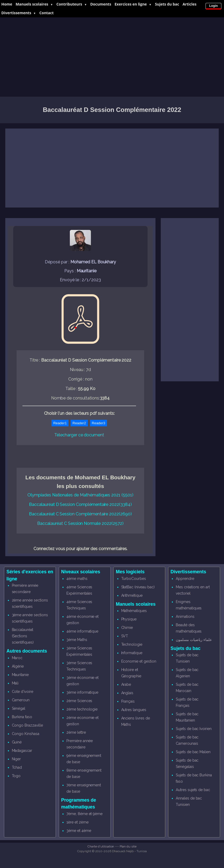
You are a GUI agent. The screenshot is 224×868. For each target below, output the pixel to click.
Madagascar (22, 751)
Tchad (17, 767)
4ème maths (77, 579)
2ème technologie (82, 709)
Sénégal (19, 708)
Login (214, 6)
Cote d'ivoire (23, 692)
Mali (15, 683)
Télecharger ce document (79, 435)
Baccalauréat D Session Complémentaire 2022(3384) (80, 504)
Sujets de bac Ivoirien (194, 729)
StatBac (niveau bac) (138, 587)
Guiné (17, 742)
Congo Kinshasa (26, 734)
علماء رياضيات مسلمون (194, 640)
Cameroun (21, 700)
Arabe (126, 684)
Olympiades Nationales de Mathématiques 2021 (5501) (80, 495)
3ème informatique (82, 692)
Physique (129, 619)
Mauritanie (20, 675)
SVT (125, 636)
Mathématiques (134, 611)
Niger (16, 759)
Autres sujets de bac (193, 790)
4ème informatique (82, 631)
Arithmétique (132, 595)
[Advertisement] (112, 57)
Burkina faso (22, 717)
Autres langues (134, 710)
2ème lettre (76, 732)
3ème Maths (77, 640)
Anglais (127, 693)
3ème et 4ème (79, 831)
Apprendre (185, 579)
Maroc (17, 658)
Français (128, 701)
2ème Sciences (79, 701)
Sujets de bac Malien (193, 752)
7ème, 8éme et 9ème (84, 814)
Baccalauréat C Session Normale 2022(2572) (80, 523)
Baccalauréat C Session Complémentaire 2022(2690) (80, 514)
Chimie (127, 628)
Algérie (18, 666)
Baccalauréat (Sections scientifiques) (23, 636)
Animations (185, 617)
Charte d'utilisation (101, 846)
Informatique (132, 653)
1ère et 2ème (77, 822)
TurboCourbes (134, 579)
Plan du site (128, 846)
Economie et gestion (139, 661)
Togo (16, 776)
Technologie (132, 644)
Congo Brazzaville (27, 725)
